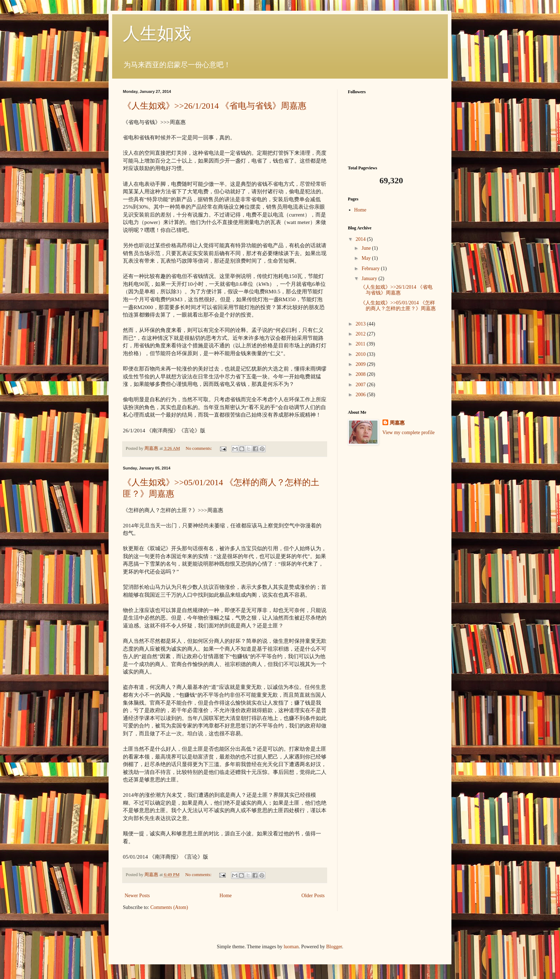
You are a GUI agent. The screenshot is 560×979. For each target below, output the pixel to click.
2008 (361, 374)
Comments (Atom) (169, 907)
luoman (291, 947)
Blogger (334, 947)
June (367, 248)
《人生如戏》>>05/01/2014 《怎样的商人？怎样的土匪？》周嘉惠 (398, 306)
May (367, 258)
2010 (361, 354)
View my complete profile (409, 433)
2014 (361, 239)
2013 (361, 324)
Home (226, 896)
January (370, 279)
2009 (361, 364)
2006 (361, 395)
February (371, 269)
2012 (361, 334)
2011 (361, 344)
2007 (361, 385)
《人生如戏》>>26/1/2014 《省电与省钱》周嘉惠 (215, 106)
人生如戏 (157, 33)
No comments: (199, 448)
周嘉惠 (397, 423)
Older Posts (313, 896)
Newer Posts (137, 896)
